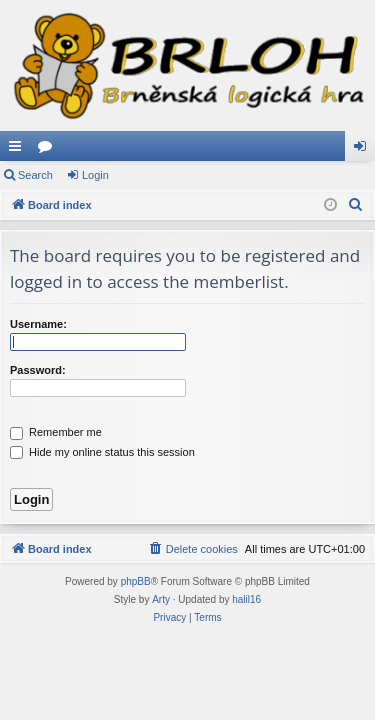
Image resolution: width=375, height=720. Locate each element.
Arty (161, 599)
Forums (49, 150)
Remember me (56, 432)
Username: (38, 324)
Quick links (19, 150)
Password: (38, 370)
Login (95, 175)
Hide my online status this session (102, 452)
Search (35, 175)
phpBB (136, 581)
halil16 (246, 599)
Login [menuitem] (364, 150)
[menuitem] (356, 205)
